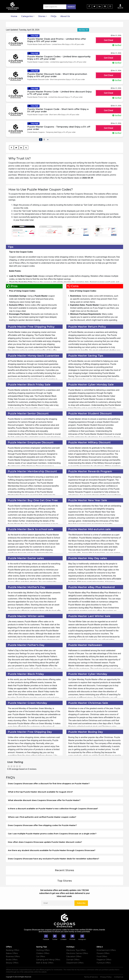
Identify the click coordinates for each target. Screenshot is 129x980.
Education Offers (74, 956)
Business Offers (13, 956)
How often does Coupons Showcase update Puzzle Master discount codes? (45, 842)
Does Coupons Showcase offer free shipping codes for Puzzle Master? (42, 825)
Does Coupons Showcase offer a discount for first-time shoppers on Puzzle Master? (49, 784)
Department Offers (75, 963)
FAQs (54, 16)
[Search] (60, 7)
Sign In (120, 6)
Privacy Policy (106, 977)
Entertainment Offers (106, 950)
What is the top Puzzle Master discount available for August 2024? (40, 792)
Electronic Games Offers (77, 953)
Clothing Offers (43, 950)
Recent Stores (64, 870)
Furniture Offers (104, 963)
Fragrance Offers (104, 960)
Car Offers (41, 956)
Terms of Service (91, 977)
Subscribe (81, 903)
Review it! (83, 30)
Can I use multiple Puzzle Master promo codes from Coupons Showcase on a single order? (52, 834)
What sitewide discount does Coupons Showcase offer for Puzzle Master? (44, 800)
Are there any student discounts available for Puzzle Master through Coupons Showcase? (52, 850)
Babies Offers (12, 953)
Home (14, 16)
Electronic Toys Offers (76, 950)
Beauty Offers (12, 963)
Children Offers (43, 953)
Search (71, 7)
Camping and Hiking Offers (48, 960)
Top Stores (65, 881)
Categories (27, 16)
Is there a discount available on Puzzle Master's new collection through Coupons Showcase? (53, 809)
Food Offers (102, 956)
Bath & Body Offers (45, 963)
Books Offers (12, 960)
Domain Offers (73, 960)
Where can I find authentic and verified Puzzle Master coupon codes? (42, 817)
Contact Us (119, 977)
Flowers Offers (103, 953)
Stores (42, 16)
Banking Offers (13, 950)
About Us (65, 16)
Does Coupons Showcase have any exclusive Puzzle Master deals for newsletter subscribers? (54, 859)
